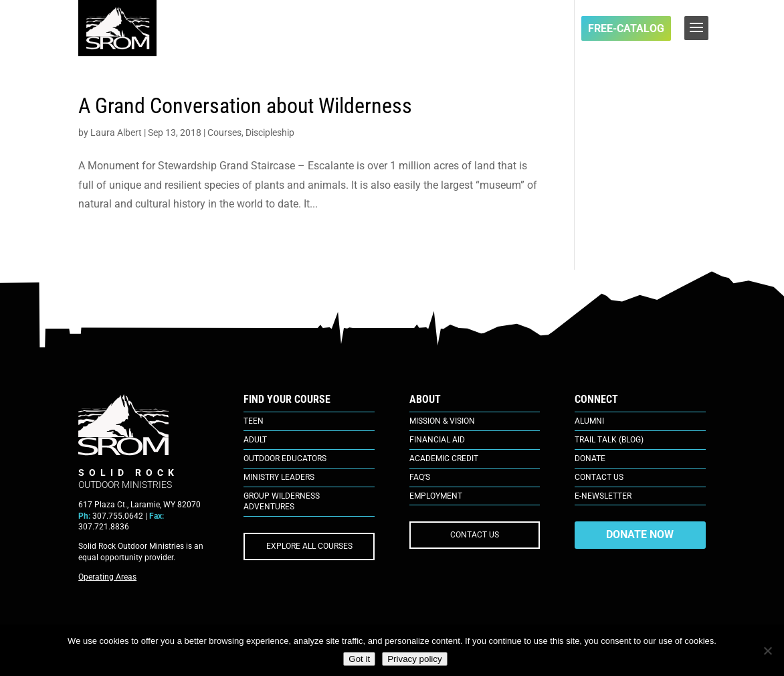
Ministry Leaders (279, 477)
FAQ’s (420, 477)
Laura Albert (116, 133)
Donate (590, 458)
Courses (224, 133)
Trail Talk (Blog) (609, 440)
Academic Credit (444, 458)
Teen (254, 421)
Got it (359, 659)
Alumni (589, 421)
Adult (255, 440)
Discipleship (270, 133)
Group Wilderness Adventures (282, 502)
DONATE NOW (640, 534)
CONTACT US (475, 535)
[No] (767, 651)
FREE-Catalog (626, 28)
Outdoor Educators (285, 458)
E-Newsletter (603, 496)
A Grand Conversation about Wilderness (245, 106)
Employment (436, 496)
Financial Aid (437, 440)
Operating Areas (107, 577)
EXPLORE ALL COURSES (309, 546)
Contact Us (599, 477)
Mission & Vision (442, 421)
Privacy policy (414, 659)
